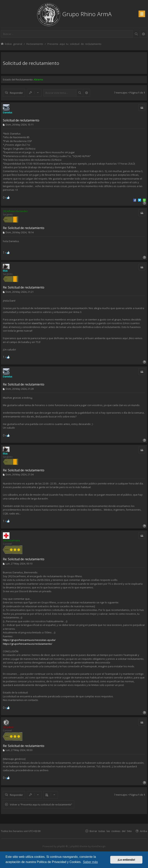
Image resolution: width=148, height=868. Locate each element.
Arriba (143, 831)
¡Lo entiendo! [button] (126, 860)
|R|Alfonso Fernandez (15, 211)
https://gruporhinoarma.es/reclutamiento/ (28, 644)
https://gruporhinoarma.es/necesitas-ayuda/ (29, 640)
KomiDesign (98, 846)
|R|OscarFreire (11, 541)
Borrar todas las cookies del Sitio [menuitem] (111, 831)
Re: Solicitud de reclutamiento (24, 228)
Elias (5, 271)
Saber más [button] (90, 862)
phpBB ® (63, 846)
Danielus (8, 112)
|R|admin (8, 727)
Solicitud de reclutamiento (31, 63)
